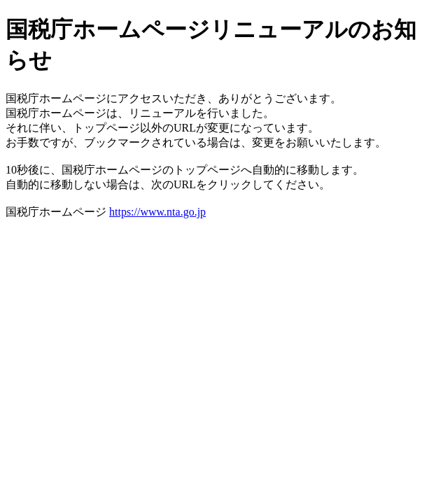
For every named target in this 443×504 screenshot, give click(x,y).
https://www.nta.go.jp (157, 212)
